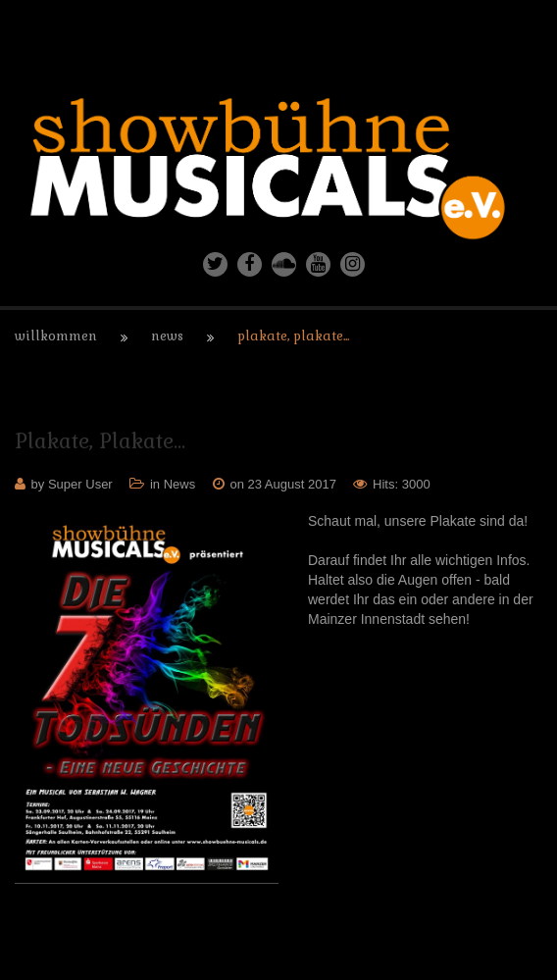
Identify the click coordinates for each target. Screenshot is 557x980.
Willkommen (56, 336)
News (167, 336)
